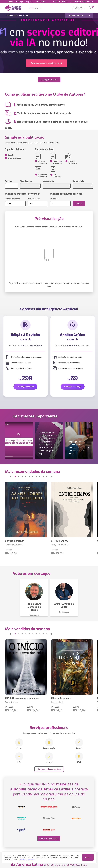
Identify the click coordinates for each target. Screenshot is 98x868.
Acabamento (48, 180)
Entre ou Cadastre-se (81, 8)
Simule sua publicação (48, 837)
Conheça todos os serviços (49, 768)
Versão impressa (13, 198)
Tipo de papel (26, 180)
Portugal (19, 1)
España (29, 1)
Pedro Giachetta (12, 701)
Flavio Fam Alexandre (14, 544)
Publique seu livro (60, 1)
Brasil (10, 1)
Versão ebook (34, 198)
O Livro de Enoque (61, 697)
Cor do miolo (78, 180)
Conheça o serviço (25, 385)
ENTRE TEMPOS (60, 540)
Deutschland (41, 1)
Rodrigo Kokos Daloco (60, 544)
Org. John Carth (57, 701)
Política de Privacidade (27, 859)
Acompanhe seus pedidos (82, 1)
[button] (11, 475)
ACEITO (88, 857)
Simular (79, 202)
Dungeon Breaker (14, 540)
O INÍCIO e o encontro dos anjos (22, 697)
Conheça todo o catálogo (17, 15)
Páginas (9, 180)
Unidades (54, 198)
